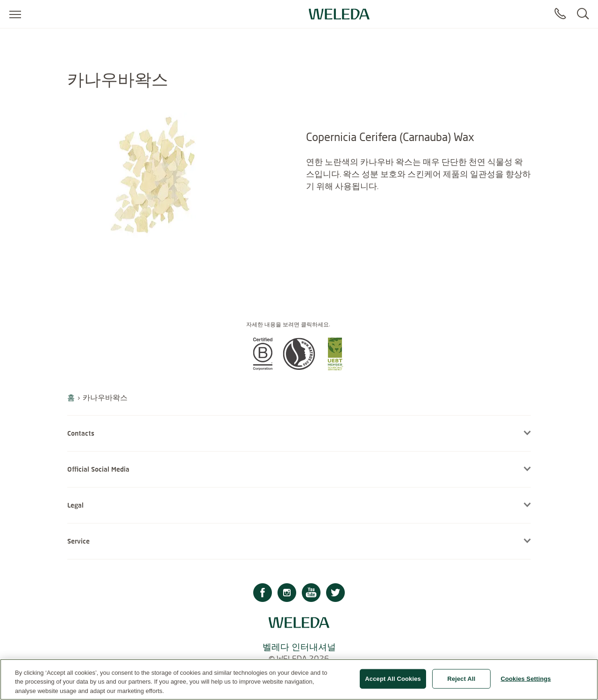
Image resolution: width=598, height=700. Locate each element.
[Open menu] (15, 14)
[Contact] (560, 14)
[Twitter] (335, 594)
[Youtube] (311, 594)
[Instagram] (287, 594)
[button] (263, 368)
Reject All (461, 683)
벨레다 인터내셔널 (299, 647)
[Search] (583, 14)
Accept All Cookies (393, 683)
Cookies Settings (526, 683)
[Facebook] (263, 594)
